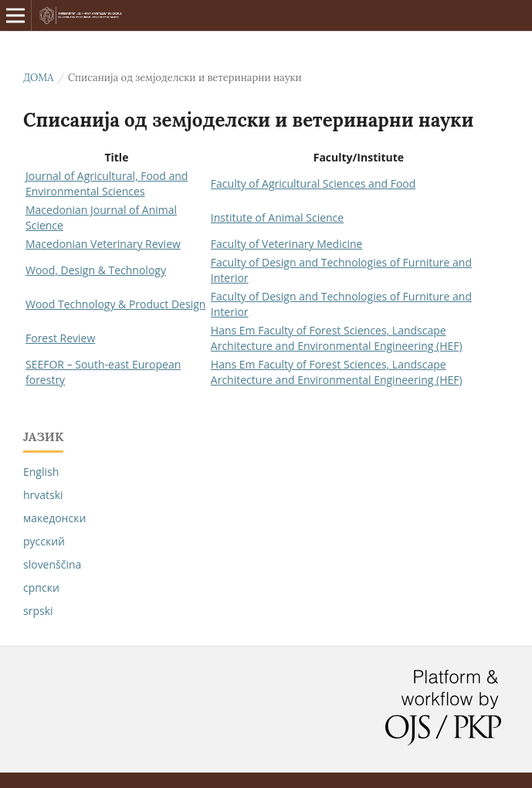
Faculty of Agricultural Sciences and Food (313, 183)
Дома (38, 78)
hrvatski (43, 495)
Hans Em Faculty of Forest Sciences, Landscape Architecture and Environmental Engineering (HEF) (337, 338)
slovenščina (52, 564)
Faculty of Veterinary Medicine (287, 244)
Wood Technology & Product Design (115, 304)
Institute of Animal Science (277, 217)
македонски (54, 518)
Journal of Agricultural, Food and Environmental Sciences (107, 183)
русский (44, 541)
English (41, 472)
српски (41, 588)
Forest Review (60, 338)
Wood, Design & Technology (96, 270)
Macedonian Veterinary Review (103, 244)
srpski (38, 611)
